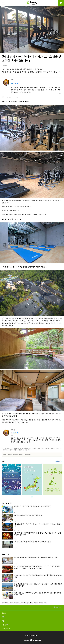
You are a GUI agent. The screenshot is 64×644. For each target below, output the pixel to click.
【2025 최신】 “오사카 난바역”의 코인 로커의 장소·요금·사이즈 (33, 542)
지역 (3, 617)
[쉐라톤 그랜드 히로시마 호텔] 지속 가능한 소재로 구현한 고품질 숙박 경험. (36, 557)
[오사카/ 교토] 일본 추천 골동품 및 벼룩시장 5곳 (28, 515)
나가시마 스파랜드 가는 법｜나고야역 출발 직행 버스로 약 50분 (33, 506)
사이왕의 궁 (15, 83)
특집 (3, 621)
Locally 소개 (6, 629)
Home (4, 613)
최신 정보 (5, 625)
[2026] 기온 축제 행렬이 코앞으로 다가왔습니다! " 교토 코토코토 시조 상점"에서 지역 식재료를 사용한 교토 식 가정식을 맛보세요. (38, 567)
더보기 (58, 462)
